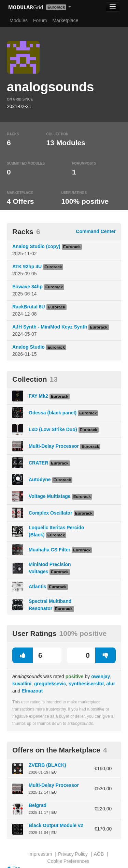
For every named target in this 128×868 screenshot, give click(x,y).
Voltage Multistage (50, 496)
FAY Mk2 (38, 396)
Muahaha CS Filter (49, 550)
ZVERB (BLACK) (47, 765)
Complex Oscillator (51, 513)
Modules (19, 20)
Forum (40, 20)
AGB (99, 854)
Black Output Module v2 (56, 825)
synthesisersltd (86, 684)
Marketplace (65, 20)
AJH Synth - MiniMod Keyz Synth (50, 327)
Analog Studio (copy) (36, 246)
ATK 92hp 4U (27, 267)
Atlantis (37, 587)
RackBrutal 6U (29, 307)
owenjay (101, 676)
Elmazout (32, 691)
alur (111, 684)
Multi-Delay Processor (54, 446)
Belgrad (38, 805)
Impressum (40, 854)
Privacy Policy (73, 854)
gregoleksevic (50, 684)
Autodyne (40, 479)
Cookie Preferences (68, 861)
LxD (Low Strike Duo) (53, 429)
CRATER (38, 463)
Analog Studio (29, 347)
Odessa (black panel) (53, 413)
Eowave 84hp (27, 287)
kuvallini (22, 684)
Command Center (96, 231)
